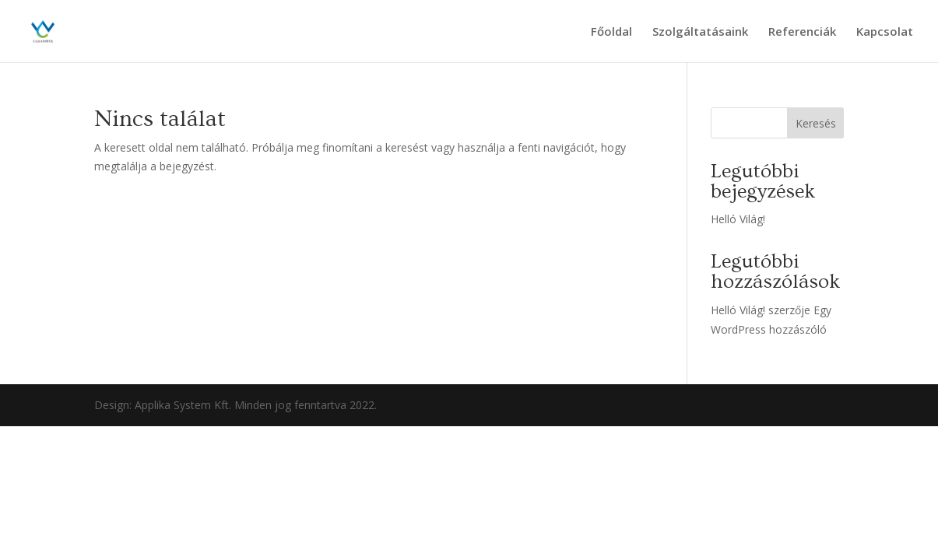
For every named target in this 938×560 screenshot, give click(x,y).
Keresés (816, 123)
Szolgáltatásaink (700, 32)
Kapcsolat (885, 32)
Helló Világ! (738, 219)
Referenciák (802, 32)
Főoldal (611, 32)
